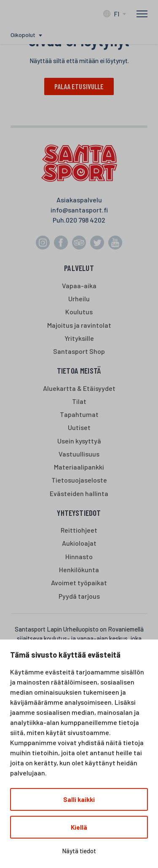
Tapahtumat (79, 414)
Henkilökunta (79, 569)
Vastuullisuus (79, 454)
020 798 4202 (86, 220)
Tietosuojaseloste (79, 480)
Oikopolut (23, 35)
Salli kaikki (79, 799)
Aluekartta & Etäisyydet (79, 388)
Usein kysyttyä (79, 441)
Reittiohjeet (79, 530)
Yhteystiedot (79, 513)
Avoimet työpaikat (79, 583)
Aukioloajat (79, 543)
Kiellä (79, 827)
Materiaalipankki (79, 467)
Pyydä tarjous (79, 596)
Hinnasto (79, 556)
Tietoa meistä (79, 370)
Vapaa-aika (79, 285)
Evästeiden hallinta (79, 493)
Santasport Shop (79, 351)
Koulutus (79, 312)
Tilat (79, 401)
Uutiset (79, 427)
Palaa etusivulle (79, 86)
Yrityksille (79, 338)
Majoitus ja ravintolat (79, 325)
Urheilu (79, 299)
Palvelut (79, 268)
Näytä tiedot (79, 851)
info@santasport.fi (79, 210)
